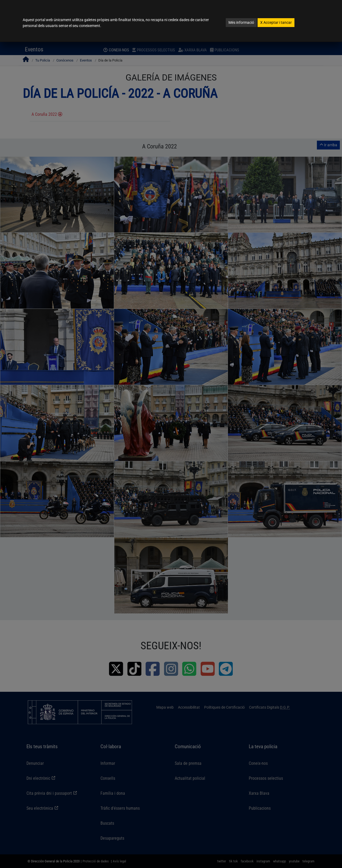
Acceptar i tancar (276, 22)
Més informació (241, 22)
